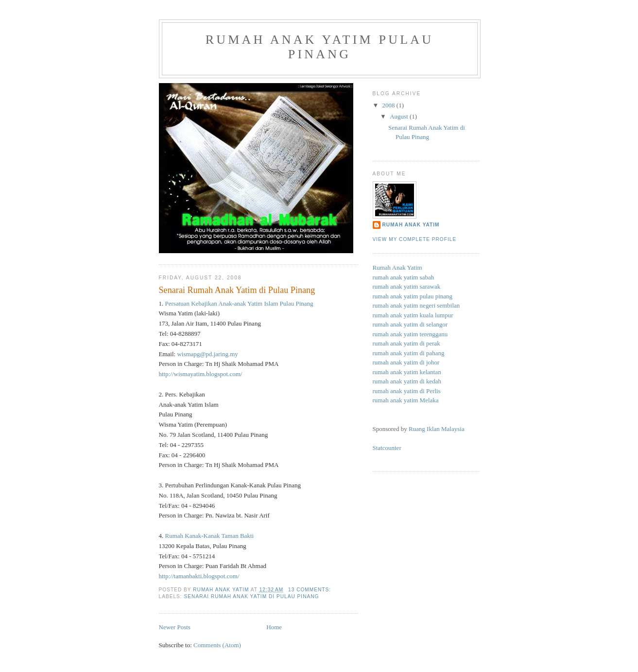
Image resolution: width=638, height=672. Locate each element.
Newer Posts (175, 627)
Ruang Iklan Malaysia (437, 429)
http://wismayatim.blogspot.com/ (201, 374)
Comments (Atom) (217, 645)
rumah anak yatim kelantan (407, 372)
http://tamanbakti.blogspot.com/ (199, 576)
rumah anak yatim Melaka (406, 400)
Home (274, 627)
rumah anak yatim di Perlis (407, 391)
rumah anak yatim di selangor (410, 324)
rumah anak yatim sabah (404, 277)
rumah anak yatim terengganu (410, 334)
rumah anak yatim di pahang (409, 353)
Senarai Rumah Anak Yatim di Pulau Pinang (237, 290)
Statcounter (387, 448)
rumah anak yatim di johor (406, 362)
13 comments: (310, 590)
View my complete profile (415, 239)
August (400, 116)
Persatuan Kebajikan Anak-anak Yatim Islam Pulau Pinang (239, 303)
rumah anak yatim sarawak (407, 286)
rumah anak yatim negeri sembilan (416, 305)
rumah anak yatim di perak (406, 343)
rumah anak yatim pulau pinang (320, 47)
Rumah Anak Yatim (411, 225)
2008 (389, 105)
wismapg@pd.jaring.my (207, 354)
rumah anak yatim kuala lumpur (413, 315)
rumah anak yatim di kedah (407, 381)
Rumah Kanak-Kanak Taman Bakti (210, 536)
